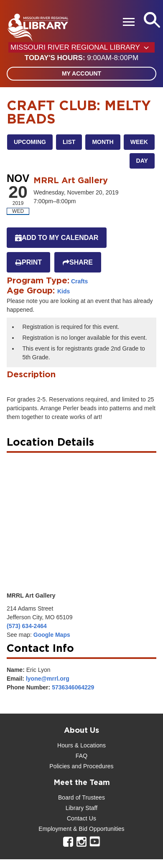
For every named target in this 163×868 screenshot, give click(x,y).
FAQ (81, 756)
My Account (81, 73)
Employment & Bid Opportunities (81, 829)
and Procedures (92, 766)
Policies (60, 766)
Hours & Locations (81, 745)
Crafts (79, 281)
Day (142, 161)
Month (103, 142)
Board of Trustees (81, 797)
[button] (81, 58)
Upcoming (30, 142)
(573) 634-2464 (27, 626)
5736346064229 (73, 687)
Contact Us (81, 818)
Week (139, 142)
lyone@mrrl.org (48, 679)
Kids (64, 291)
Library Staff (82, 808)
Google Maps (52, 635)
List (69, 142)
